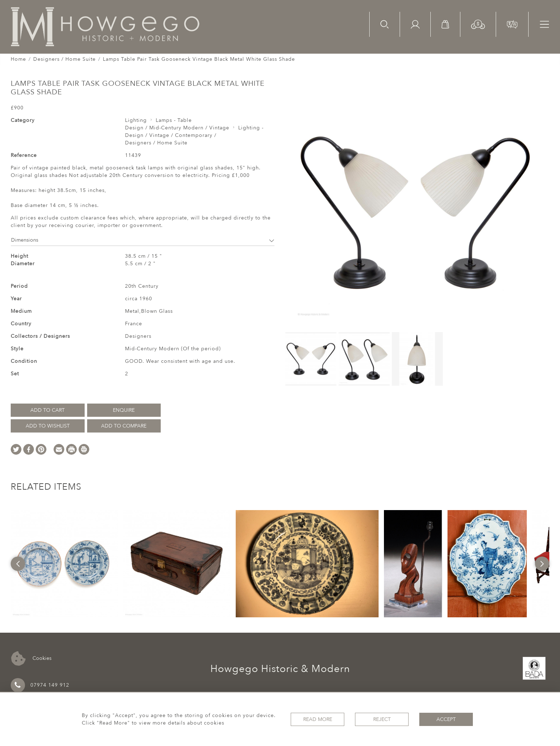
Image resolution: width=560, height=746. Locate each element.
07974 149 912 (40, 685)
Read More (318, 719)
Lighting (136, 120)
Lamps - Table (174, 120)
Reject (382, 719)
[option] (64, 564)
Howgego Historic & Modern (280, 669)
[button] (478, 24)
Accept (446, 719)
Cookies (31, 659)
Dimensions (143, 240)
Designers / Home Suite (64, 59)
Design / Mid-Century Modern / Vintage (177, 128)
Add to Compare (124, 426)
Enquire (124, 410)
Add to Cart (47, 410)
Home (18, 59)
